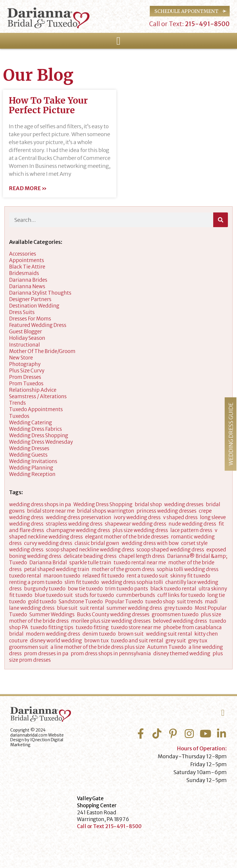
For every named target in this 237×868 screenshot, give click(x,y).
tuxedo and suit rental (137, 641)
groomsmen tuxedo (175, 614)
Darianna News (27, 286)
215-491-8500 (207, 24)
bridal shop (148, 504)
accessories (23, 254)
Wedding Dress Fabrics (36, 429)
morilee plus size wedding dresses (111, 621)
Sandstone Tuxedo (81, 602)
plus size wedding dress (140, 530)
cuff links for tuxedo (181, 595)
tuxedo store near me (136, 627)
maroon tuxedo (62, 576)
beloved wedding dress (180, 621)
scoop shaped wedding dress (170, 550)
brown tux (96, 641)
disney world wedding (56, 641)
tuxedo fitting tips (52, 627)
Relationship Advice (33, 390)
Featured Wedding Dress (38, 325)
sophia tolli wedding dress (188, 569)
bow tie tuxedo (85, 589)
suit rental (92, 608)
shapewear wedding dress (136, 524)
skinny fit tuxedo (190, 576)
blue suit (67, 608)
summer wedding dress (134, 608)
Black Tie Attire (27, 267)
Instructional (25, 345)
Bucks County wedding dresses (113, 614)
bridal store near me (51, 511)
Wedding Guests (28, 455)
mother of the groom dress (123, 569)
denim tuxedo (99, 634)
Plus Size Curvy (27, 371)
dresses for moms (30, 319)
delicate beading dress (90, 556)
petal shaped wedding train (57, 569)
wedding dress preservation (79, 517)
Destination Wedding (34, 306)
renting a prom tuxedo (36, 582)
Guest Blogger (26, 332)
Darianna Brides (28, 280)
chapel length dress (142, 556)
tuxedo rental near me (140, 563)
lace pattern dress (191, 530)
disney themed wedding (182, 653)
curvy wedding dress (48, 543)
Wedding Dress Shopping (103, 504)
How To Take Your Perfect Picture (48, 105)
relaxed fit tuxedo (103, 576)
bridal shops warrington (106, 511)
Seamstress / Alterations (38, 396)
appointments (27, 260)
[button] (118, 41)
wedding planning (31, 468)
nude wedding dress (192, 524)
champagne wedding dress (78, 530)
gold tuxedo (42, 602)
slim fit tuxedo (82, 582)
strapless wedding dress (74, 524)
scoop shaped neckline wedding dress (90, 550)
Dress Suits (22, 312)
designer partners (30, 299)
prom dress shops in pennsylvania (111, 653)
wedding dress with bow (150, 543)
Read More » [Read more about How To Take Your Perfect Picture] (28, 188)
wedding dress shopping (39, 435)
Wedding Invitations (33, 461)
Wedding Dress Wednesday (41, 442)
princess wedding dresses (167, 511)
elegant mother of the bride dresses (127, 537)
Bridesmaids (24, 273)
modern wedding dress (53, 634)
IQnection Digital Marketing (37, 742)
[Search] (221, 220)
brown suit (131, 634)
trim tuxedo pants (127, 589)
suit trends (190, 602)
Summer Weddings (52, 614)
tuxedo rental (25, 576)
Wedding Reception (32, 474)
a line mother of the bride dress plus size (98, 647)
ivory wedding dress (137, 517)
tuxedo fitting (92, 627)
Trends (17, 403)
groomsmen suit (29, 647)
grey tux (198, 641)
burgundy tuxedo (45, 589)
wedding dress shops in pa (40, 504)
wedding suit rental (169, 634)
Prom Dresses (25, 377)
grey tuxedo (178, 608)
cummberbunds (136, 595)
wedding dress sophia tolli (132, 582)
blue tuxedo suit (54, 595)
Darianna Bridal (48, 563)
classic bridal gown (97, 543)
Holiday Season (27, 338)
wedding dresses (29, 448)
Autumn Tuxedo (167, 647)
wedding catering (31, 423)
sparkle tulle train (90, 563)
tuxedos (19, 416)
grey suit (176, 641)
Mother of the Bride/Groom (42, 351)
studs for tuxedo (95, 595)
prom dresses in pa (46, 653)
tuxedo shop (160, 602)
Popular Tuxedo (124, 602)
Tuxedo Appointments (36, 409)
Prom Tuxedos (26, 384)
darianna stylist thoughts (40, 293)
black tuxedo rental (173, 589)
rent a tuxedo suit (147, 576)
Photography (25, 364)
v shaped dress (180, 517)
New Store (21, 358)
